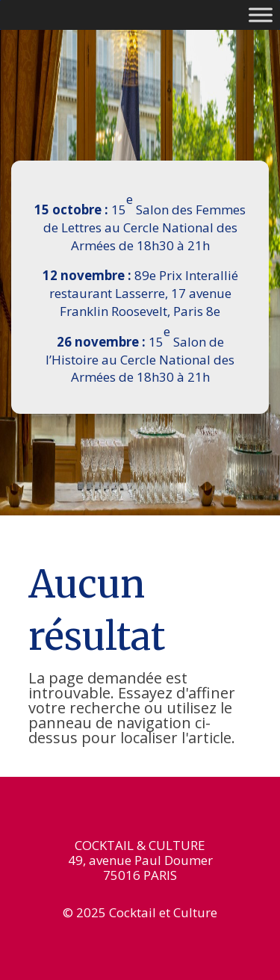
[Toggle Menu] (261, 15)
